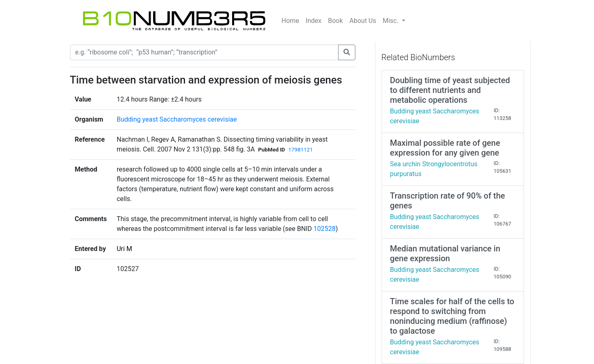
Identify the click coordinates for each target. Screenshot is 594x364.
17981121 (300, 150)
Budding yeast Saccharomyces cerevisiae (177, 119)
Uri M (124, 249)
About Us (363, 21)
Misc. (392, 21)
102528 (325, 229)
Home (290, 21)
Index (314, 21)
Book (335, 21)
